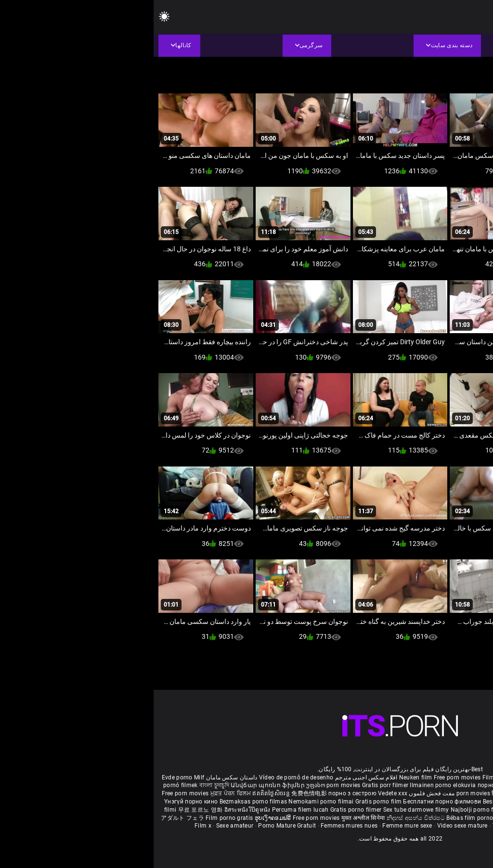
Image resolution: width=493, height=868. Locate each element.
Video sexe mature (309, 826)
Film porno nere (350, 777)
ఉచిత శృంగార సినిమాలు (408, 793)
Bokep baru (429, 810)
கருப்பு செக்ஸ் (398, 785)
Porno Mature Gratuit (133, 826)
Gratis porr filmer (233, 785)
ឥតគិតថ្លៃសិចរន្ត (118, 793)
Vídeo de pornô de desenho (143, 777)
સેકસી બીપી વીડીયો (443, 785)
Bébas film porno (316, 818)
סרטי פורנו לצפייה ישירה (374, 818)
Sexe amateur (81, 826)
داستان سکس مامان (78, 777)
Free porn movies (305, 777)
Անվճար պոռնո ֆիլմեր (115, 785)
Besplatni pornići (353, 802)
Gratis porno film (226, 802)
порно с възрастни (351, 785)
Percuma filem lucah (148, 810)
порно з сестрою (199, 793)
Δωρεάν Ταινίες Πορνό (445, 818)
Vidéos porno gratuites (370, 826)
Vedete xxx (239, 793)
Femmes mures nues (195, 826)
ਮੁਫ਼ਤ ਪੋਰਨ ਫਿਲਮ (78, 793)
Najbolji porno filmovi (327, 810)
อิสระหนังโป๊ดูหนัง (95, 810)
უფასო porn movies (180, 785)
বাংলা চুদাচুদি (61, 785)
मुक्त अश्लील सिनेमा (210, 818)
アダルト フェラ (29, 818)
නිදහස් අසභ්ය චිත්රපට (263, 818)
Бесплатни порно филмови (289, 802)
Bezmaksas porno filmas (101, 802)
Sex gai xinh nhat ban (403, 777)
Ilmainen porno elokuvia (290, 785)
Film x (49, 826)
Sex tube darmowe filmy (263, 810)
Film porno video (429, 826)
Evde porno (24, 777)
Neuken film (262, 777)
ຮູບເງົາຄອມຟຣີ (120, 818)
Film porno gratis (76, 818)
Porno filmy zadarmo (406, 802)
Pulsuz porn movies (386, 810)
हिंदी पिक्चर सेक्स (357, 793)
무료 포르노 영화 (48, 810)
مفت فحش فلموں (277, 793)
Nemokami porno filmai (168, 802)
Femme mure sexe (254, 826)
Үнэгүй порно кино (38, 802)
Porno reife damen (460, 777)
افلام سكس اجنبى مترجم (213, 777)
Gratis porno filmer (203, 810)
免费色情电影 (156, 793)
